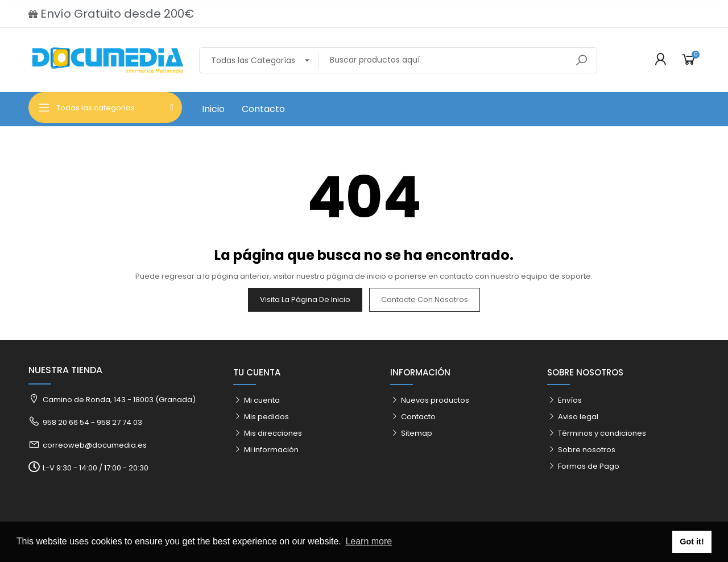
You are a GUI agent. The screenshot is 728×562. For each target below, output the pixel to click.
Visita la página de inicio (305, 299)
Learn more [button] (369, 541)
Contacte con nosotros (425, 299)
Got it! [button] (692, 542)
